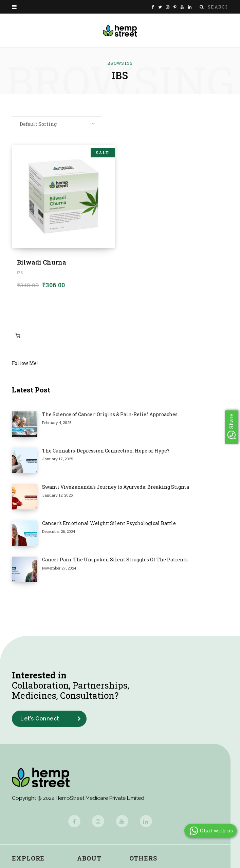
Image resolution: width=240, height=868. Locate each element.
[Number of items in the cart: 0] (18, 336)
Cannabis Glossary (38, 835)
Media (86, 786)
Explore (28, 761)
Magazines (27, 798)
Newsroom (92, 798)
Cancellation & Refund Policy (170, 811)
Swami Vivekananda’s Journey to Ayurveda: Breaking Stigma (90, 448)
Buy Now (24, 823)
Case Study (28, 774)
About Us (90, 774)
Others (143, 761)
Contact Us (93, 811)
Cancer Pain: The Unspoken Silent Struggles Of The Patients (89, 482)
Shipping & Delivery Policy (166, 823)
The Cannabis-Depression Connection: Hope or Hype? (80, 431)
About (89, 761)
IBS (20, 273)
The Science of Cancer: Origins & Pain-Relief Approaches (84, 414)
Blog (19, 786)
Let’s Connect (40, 622)
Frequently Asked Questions (169, 774)
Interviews (26, 811)
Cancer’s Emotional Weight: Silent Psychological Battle (84, 465)
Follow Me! (25, 363)
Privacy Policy (149, 798)
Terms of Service (153, 786)
